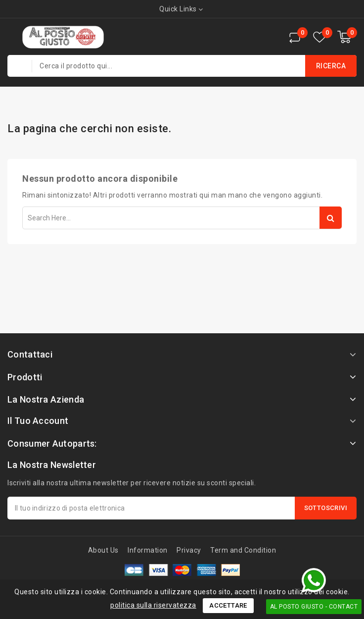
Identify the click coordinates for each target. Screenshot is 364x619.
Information (148, 550)
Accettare (228, 605)
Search (331, 218)
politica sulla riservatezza (153, 605)
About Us (103, 550)
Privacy (189, 550)
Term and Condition (243, 550)
